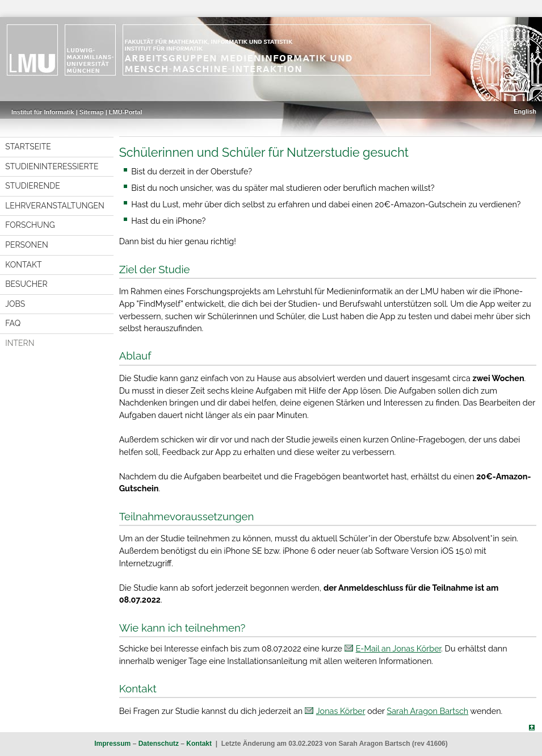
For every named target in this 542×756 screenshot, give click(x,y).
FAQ (13, 323)
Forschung (30, 225)
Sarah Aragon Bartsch (428, 711)
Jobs (15, 304)
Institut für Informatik (43, 112)
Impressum (112, 744)
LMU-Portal (126, 112)
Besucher (26, 284)
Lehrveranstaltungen (55, 206)
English (525, 111)
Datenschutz (159, 744)
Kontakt (23, 265)
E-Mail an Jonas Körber (399, 648)
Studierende (33, 186)
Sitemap (92, 112)
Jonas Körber (341, 711)
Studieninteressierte (52, 166)
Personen (27, 245)
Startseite (28, 147)
